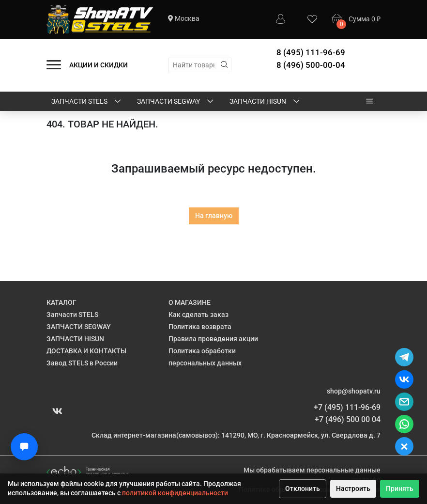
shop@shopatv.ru (354, 391)
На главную (214, 216)
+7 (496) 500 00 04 (348, 419)
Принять (400, 488)
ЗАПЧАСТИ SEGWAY (176, 102)
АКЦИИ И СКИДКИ (99, 65)
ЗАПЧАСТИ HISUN (265, 102)
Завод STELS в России (82, 363)
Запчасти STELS (87, 102)
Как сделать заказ (198, 315)
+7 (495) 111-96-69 (347, 407)
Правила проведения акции (213, 339)
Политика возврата (200, 327)
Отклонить (303, 488)
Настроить (353, 488)
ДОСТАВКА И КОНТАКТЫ (86, 351)
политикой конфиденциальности (175, 493)
